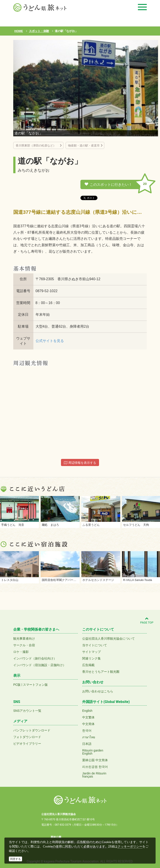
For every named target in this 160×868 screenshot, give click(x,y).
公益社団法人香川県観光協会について (109, 639)
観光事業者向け (24, 639)
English (87, 711)
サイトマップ (91, 652)
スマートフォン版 (35, 685)
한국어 (87, 731)
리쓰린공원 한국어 (95, 767)
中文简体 (88, 724)
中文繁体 (88, 717)
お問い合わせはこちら (98, 691)
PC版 (17, 685)
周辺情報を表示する (80, 463)
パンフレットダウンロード (32, 730)
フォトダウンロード (27, 737)
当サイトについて (95, 645)
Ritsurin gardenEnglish (93, 752)
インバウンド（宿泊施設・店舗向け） (40, 665)
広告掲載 (88, 665)
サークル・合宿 (24, 645)
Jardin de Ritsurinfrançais (94, 775)
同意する (15, 859)
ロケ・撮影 (21, 652)
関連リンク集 (91, 658)
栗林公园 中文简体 (95, 760)
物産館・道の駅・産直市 (84, 146)
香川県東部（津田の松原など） (37, 146)
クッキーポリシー (130, 846)
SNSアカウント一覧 (27, 711)
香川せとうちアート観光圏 (101, 672)
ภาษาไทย (89, 737)
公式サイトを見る (50, 341)
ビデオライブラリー (27, 744)
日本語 (87, 744)
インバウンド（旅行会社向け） (35, 658)
